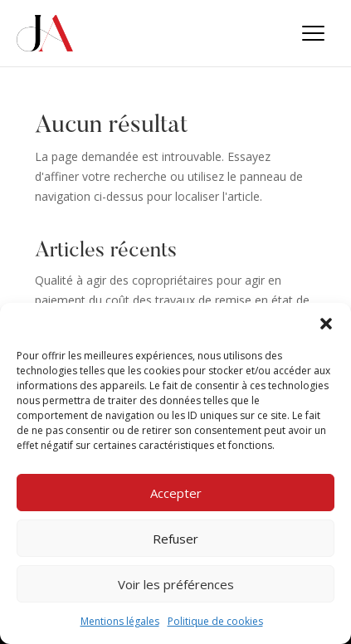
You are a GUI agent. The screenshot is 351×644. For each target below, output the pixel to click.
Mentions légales (120, 621)
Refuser (175, 539)
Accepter (176, 493)
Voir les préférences (176, 584)
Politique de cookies (215, 621)
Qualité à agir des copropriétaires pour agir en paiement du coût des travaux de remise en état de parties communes (172, 300)
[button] (326, 324)
